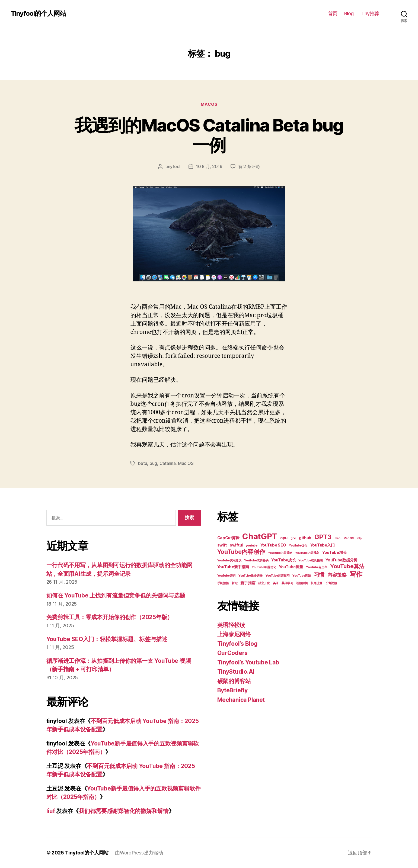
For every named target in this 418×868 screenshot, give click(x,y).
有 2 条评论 (249, 166)
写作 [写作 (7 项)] (356, 574)
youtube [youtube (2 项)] (252, 546)
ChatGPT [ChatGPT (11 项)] (260, 536)
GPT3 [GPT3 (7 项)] (323, 537)
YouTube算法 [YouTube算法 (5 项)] (347, 566)
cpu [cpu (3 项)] (284, 538)
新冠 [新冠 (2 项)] (234, 583)
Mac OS (186, 463)
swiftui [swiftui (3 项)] (236, 545)
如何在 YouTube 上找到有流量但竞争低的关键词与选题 (116, 595)
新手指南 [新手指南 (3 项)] (248, 583)
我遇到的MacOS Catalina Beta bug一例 (209, 135)
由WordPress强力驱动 (139, 853)
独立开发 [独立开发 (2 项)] (264, 583)
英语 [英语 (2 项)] (276, 583)
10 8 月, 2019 (209, 166)
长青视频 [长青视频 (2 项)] (331, 583)
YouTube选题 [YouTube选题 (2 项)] (302, 576)
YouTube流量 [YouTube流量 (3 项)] (291, 567)
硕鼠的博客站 (234, 681)
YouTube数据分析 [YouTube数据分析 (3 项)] (341, 560)
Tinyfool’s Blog (237, 644)
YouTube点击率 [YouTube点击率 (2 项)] (317, 567)
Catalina (168, 463)
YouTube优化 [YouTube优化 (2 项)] (298, 546)
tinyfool (173, 166)
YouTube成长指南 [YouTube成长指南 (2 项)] (310, 560)
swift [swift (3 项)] (222, 545)
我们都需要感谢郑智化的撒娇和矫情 (124, 811)
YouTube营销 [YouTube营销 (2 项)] (226, 576)
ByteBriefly (232, 690)
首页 (333, 13)
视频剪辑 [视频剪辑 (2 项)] (302, 583)
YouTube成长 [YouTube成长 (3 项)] (283, 560)
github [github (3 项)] (305, 538)
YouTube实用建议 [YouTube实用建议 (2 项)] (229, 560)
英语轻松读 (231, 625)
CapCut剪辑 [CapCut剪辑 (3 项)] (228, 538)
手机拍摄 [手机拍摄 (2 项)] (223, 583)
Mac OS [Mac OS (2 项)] (349, 538)
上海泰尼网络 (234, 634)
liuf (51, 811)
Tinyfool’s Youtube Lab (248, 662)
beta (143, 463)
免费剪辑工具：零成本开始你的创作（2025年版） (110, 617)
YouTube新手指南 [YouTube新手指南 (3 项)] (233, 567)
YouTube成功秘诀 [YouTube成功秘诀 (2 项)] (256, 560)
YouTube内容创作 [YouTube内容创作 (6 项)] (241, 552)
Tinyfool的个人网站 (38, 14)
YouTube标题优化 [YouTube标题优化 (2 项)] (264, 567)
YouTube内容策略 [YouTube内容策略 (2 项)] (280, 553)
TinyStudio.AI (236, 672)
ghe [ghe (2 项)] (293, 538)
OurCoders (233, 653)
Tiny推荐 (370, 13)
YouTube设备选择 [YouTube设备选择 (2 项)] (251, 576)
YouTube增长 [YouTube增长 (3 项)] (334, 552)
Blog (349, 13)
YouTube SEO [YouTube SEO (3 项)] (273, 545)
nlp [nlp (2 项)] (359, 538)
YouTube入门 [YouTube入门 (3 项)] (323, 545)
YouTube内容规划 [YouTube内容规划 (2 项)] (307, 553)
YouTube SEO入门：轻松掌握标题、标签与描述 (107, 639)
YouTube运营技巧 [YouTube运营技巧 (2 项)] (278, 576)
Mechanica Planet (241, 700)
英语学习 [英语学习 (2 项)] (287, 583)
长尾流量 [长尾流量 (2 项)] (316, 583)
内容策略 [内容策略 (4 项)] (337, 575)
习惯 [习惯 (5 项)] (319, 575)
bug (153, 463)
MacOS (209, 104)
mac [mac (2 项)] (337, 538)
